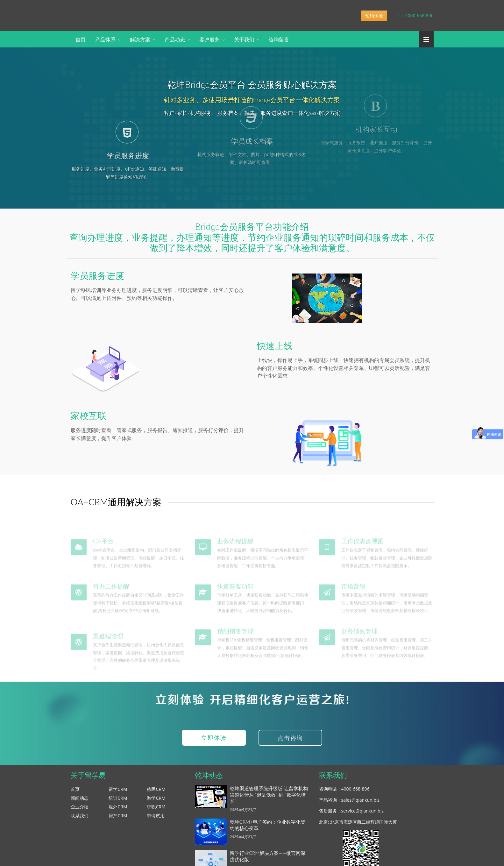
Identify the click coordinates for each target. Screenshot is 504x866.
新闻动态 (80, 801)
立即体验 (214, 741)
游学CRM (156, 801)
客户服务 (209, 39)
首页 (81, 39)
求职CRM (156, 809)
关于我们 (244, 39)
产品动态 (175, 39)
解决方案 (140, 39)
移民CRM (156, 792)
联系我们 (80, 818)
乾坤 (121, 11)
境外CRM (118, 809)
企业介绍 (80, 809)
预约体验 (374, 16)
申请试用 (156, 818)
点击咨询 (290, 741)
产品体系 (105, 39)
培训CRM (118, 801)
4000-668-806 (355, 792)
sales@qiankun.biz (360, 803)
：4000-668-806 (411, 15)
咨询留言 (279, 39)
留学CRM (118, 792)
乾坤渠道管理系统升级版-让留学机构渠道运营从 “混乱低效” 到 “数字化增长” (269, 798)
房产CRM (118, 818)
